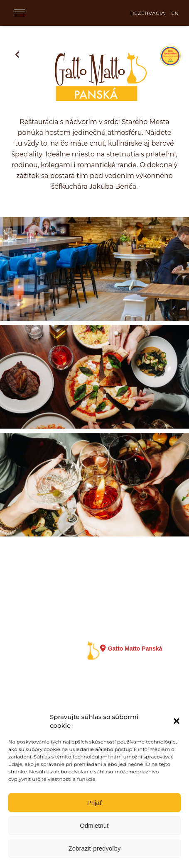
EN (175, 13)
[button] (177, 721)
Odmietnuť (94, 825)
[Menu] (20, 13)
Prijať (95, 803)
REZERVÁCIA (148, 13)
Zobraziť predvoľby (95, 848)
